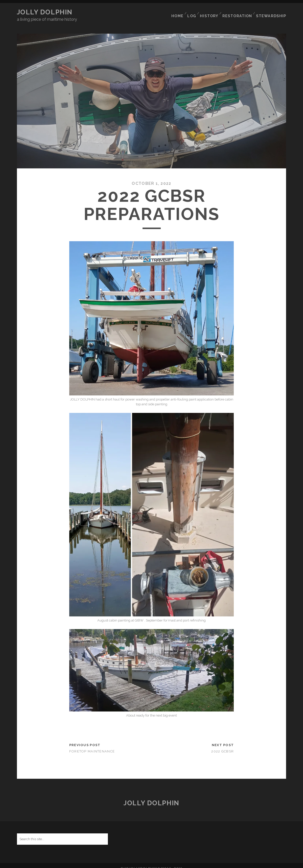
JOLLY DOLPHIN (45, 12)
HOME (177, 12)
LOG (193, 12)
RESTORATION (239, 12)
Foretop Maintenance (92, 745)
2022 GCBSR (223, 745)
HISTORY (211, 12)
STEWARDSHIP (273, 12)
